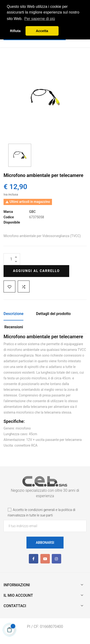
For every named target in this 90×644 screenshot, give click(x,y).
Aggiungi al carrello (36, 271)
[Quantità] (12, 259)
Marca (8, 212)
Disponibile (12, 222)
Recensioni (14, 327)
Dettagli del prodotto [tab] (54, 314)
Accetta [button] (42, 31)
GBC (32, 212)
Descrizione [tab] (13, 314)
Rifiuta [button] (15, 31)
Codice (9, 217)
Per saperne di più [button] (40, 19)
